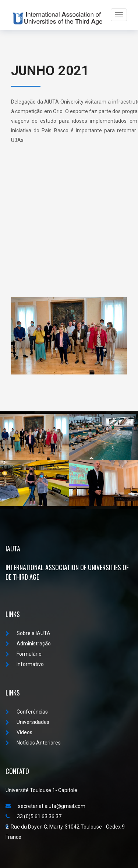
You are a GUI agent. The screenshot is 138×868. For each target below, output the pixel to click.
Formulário (24, 654)
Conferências (27, 712)
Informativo (25, 664)
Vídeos (19, 732)
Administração (28, 644)
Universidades (27, 722)
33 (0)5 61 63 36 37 (33, 816)
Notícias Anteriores (33, 743)
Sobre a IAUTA (28, 633)
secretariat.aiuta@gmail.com (45, 806)
